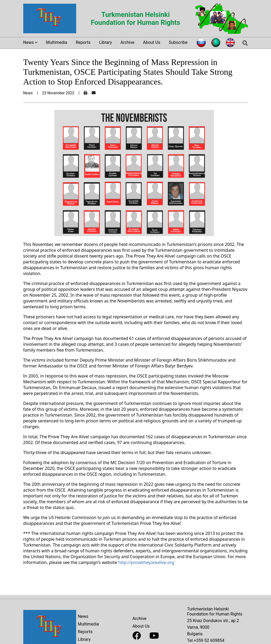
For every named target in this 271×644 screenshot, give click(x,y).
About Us (152, 42)
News (83, 616)
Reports (83, 42)
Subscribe (178, 42)
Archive (127, 42)
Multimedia (57, 42)
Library (105, 42)
